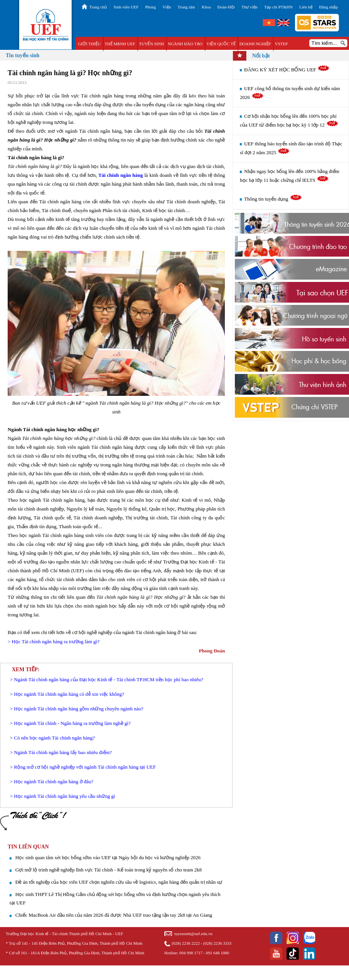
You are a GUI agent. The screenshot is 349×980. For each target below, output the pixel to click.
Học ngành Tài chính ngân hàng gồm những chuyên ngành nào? (79, 709)
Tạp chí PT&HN (279, 7)
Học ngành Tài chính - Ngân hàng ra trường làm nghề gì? (72, 723)
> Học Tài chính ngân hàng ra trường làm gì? (54, 642)
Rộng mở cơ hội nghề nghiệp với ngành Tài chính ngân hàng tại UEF (85, 767)
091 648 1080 (218, 953)
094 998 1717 (191, 953)
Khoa (206, 7)
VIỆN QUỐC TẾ (221, 44)
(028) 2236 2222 (186, 943)
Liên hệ (306, 7)
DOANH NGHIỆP (255, 44)
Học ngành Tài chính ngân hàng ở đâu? (54, 782)
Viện (167, 7)
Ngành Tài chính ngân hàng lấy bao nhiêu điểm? (63, 752)
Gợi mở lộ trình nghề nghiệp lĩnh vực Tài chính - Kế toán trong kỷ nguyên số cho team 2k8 (109, 870)
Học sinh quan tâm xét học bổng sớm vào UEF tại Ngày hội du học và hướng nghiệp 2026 (108, 857)
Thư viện (249, 7)
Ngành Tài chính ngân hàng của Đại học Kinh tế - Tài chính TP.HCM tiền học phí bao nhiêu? (109, 679)
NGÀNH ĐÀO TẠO (185, 44)
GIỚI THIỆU (89, 44)
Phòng (151, 7)
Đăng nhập (329, 7)
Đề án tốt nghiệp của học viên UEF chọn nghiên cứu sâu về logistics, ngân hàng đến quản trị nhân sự (119, 882)
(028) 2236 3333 (217, 943)
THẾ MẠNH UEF (120, 44)
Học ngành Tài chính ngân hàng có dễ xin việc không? (69, 694)
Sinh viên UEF (126, 7)
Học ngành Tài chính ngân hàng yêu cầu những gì (65, 796)
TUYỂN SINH (152, 44)
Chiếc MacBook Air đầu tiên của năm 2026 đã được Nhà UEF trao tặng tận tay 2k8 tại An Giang (114, 915)
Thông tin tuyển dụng (273, 199)
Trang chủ (98, 7)
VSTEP (281, 44)
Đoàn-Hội (226, 7)
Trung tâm (186, 7)
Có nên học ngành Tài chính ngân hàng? (55, 738)
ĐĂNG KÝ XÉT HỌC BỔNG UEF (287, 70)
